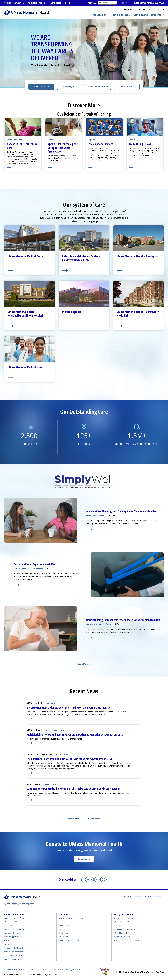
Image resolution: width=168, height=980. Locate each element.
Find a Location (127, 87)
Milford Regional (121, 933)
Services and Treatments (148, 15)
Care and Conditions (21, 568)
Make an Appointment (98, 87)
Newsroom (64, 937)
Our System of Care (124, 914)
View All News (74, 819)
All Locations (100, 15)
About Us (64, 914)
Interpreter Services (12, 933)
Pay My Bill (8, 944)
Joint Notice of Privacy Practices (67, 969)
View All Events (94, 819)
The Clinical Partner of (140, 896)
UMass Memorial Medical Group (127, 940)
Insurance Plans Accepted (14, 929)
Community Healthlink (123, 937)
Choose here (107, 3)
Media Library (65, 933)
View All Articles (84, 664)
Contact (62, 922)
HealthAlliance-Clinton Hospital (126, 929)
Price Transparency (12, 959)
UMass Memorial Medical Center (127, 918)
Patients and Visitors (36, 3)
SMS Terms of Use (38, 969)
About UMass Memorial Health (71, 918)
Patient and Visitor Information (16, 918)
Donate (72, 3)
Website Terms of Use (14, 969)
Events (62, 929)
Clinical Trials (9, 922)
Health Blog (13, 955)
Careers (8, 3)
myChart (18, 3)
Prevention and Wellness (96, 515)
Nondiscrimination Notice (69, 940)
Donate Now (83, 859)
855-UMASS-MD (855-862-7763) (150, 3)
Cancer (108, 624)
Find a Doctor (121, 15)
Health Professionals (57, 3)
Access (70, 87)
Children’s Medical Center (124, 922)
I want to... (91, 3)
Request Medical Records (14, 948)
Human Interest (50, 703)
